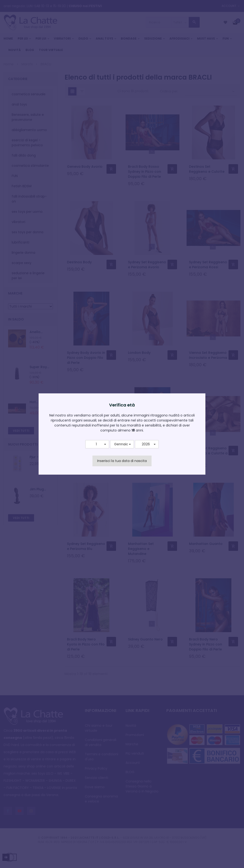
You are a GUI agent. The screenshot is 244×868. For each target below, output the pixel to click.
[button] (97, 444)
